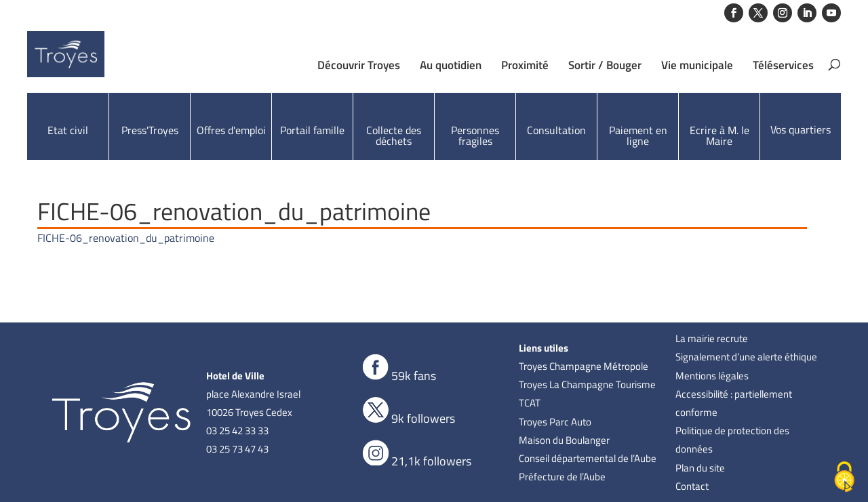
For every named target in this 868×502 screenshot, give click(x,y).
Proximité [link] (525, 65)
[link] (104, 60)
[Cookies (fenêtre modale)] (844, 478)
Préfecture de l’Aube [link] (562, 477)
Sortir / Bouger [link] (605, 65)
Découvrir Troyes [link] (359, 65)
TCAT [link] (530, 403)
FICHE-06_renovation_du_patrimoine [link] (126, 238)
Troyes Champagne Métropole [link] (584, 366)
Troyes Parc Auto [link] (555, 422)
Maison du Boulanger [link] (564, 440)
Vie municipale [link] (697, 65)
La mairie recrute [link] (712, 338)
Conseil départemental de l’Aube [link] (588, 458)
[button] (734, 13)
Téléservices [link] (783, 65)
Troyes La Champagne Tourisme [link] (587, 384)
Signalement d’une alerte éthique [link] (746, 357)
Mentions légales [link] (712, 376)
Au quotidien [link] (451, 65)
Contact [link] (692, 486)
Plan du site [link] (700, 468)
